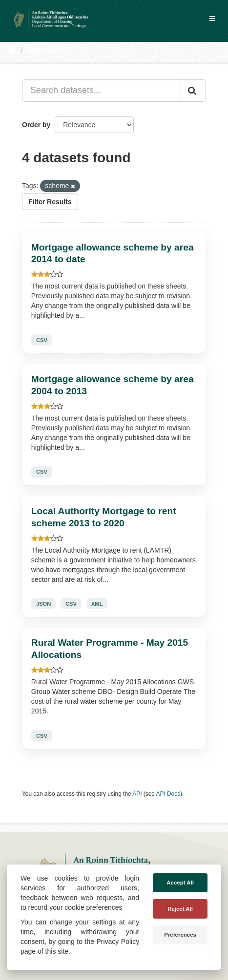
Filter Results (50, 202)
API (137, 794)
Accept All (180, 883)
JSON (43, 604)
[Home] (11, 50)
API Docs (168, 794)
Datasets (46, 50)
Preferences (180, 935)
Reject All (180, 909)
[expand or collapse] (212, 19)
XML (97, 604)
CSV (42, 340)
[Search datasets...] (101, 91)
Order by (36, 125)
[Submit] (193, 91)
